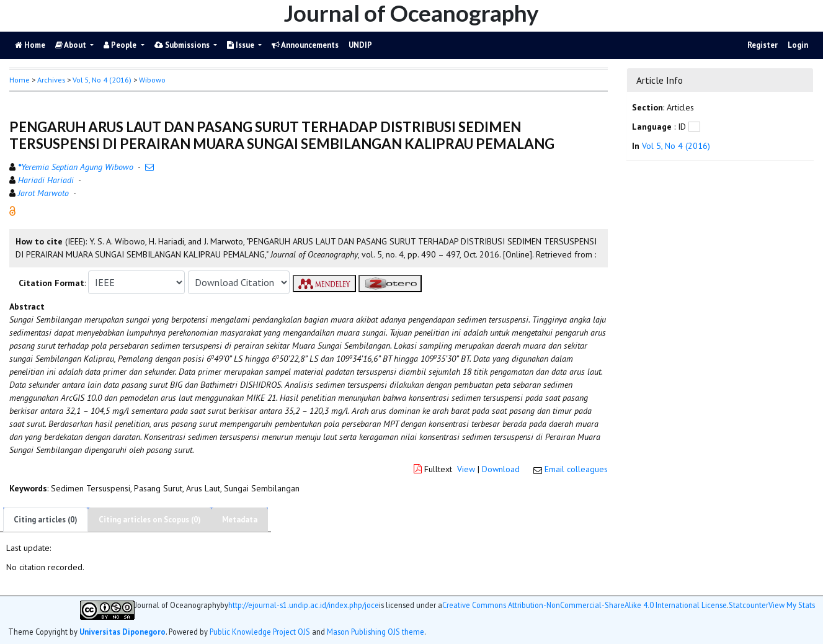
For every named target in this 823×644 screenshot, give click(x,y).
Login (798, 45)
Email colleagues (576, 469)
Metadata (240, 520)
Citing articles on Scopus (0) (150, 520)
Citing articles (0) (46, 520)
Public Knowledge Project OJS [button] (260, 632)
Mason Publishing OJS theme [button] (376, 632)
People (121, 45)
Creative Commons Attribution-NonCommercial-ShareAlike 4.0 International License (585, 605)
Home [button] (20, 80)
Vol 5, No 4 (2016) (102, 80)
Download (501, 469)
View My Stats (792, 605)
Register (763, 45)
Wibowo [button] (152, 80)
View (466, 469)
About (72, 45)
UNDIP (360, 45)
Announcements (305, 45)
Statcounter (749, 605)
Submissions (183, 45)
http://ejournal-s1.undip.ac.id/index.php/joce (304, 605)
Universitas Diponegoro (122, 632)
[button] (12, 210)
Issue (242, 45)
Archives (51, 80)
